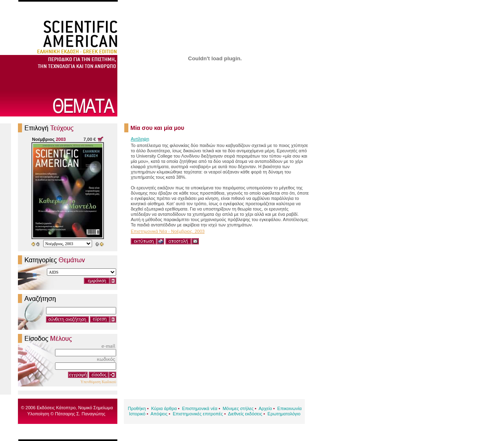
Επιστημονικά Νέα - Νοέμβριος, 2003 (168, 231)
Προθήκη (137, 408)
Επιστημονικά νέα (200, 408)
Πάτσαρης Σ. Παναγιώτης (80, 414)
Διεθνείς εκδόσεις (245, 414)
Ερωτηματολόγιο (284, 414)
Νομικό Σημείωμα (96, 408)
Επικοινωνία (290, 408)
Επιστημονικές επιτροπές (198, 414)
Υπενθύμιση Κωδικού (98, 382)
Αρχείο (265, 408)
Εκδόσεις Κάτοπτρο (56, 408)
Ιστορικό (137, 414)
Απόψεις (159, 414)
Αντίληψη (140, 139)
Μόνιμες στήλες (238, 408)
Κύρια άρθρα (164, 408)
